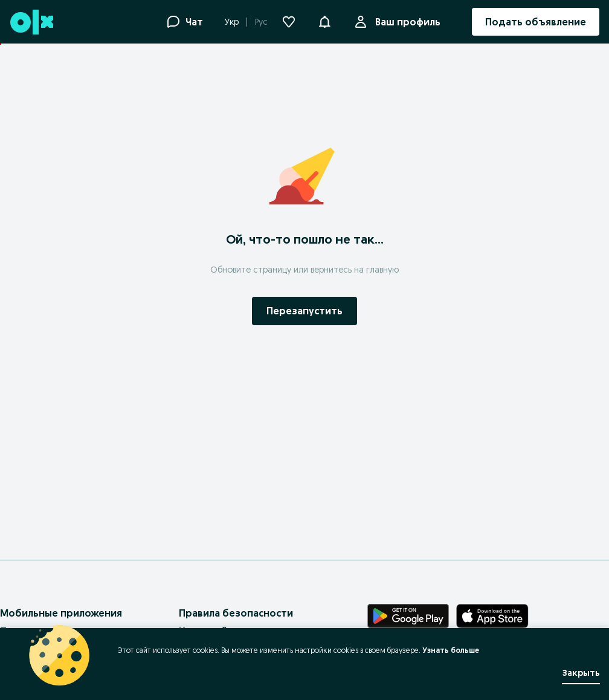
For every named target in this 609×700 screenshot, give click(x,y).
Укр (232, 22)
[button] (324, 21)
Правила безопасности (236, 613)
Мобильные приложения (61, 613)
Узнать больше (451, 650)
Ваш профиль (405, 22)
